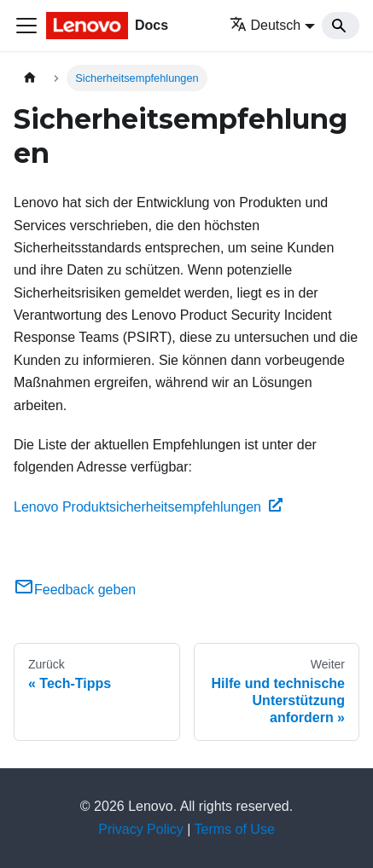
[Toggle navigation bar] (26, 26)
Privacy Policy (141, 829)
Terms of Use (235, 829)
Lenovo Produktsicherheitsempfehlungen (148, 507)
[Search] (341, 26)
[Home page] (30, 78)
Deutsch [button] (265, 25)
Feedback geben (75, 590)
